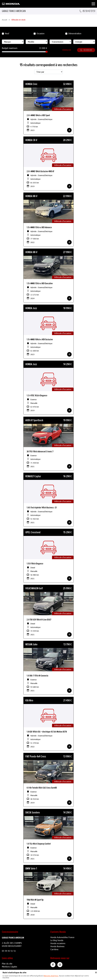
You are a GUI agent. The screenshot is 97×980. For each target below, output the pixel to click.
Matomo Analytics (51, 976)
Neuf (7, 33)
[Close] (95, 972)
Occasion (41, 33)
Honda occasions (58, 943)
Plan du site (7, 964)
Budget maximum (10, 48)
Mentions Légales (9, 967)
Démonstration (75, 33)
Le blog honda (57, 940)
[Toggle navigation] (93, 4)
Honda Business (57, 946)
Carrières (54, 949)
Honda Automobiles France (62, 937)
